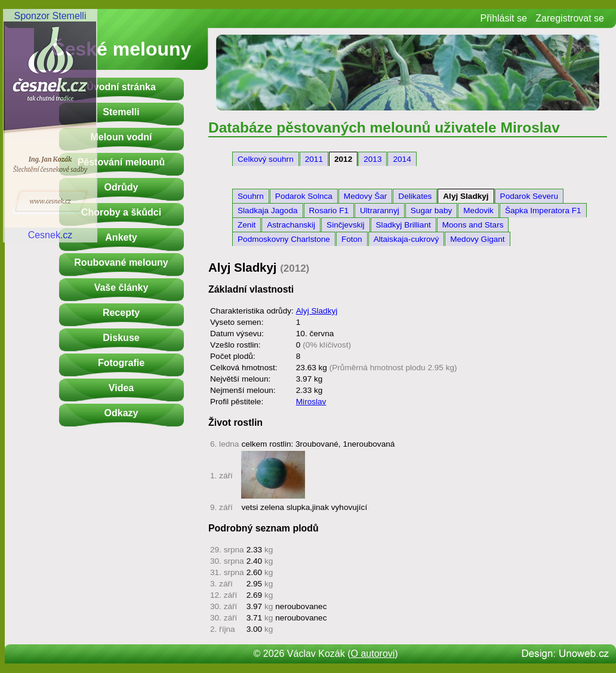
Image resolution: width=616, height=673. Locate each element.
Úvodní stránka (121, 87)
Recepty (121, 313)
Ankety (121, 237)
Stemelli (121, 112)
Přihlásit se (504, 18)
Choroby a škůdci (121, 212)
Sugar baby (432, 210)
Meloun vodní (121, 137)
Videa (121, 388)
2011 (314, 159)
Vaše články (121, 288)
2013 (372, 159)
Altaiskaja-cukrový (406, 239)
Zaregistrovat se (570, 18)
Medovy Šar (366, 196)
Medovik (478, 210)
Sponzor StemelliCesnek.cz (50, 125)
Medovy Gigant (477, 239)
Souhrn (251, 196)
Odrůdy (121, 187)
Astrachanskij (291, 225)
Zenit (247, 225)
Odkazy (121, 413)
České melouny (121, 49)
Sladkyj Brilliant (404, 225)
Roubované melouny (121, 262)
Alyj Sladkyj (466, 196)
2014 (402, 159)
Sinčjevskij (345, 225)
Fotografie (121, 363)
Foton (352, 239)
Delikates (415, 196)
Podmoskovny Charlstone (284, 239)
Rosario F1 (329, 210)
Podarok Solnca (304, 196)
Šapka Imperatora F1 (543, 210)
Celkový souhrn (266, 159)
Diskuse (121, 338)
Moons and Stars (473, 225)
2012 (343, 159)
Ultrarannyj (380, 210)
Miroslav (311, 402)
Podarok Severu (529, 196)
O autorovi (373, 654)
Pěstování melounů (121, 162)
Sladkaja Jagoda (268, 210)
